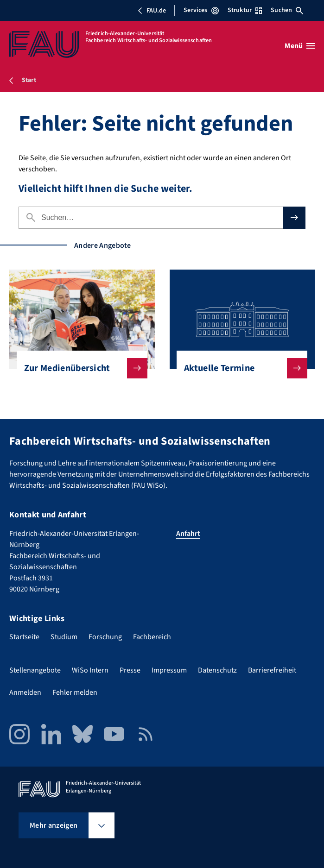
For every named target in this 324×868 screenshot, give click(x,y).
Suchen (287, 10)
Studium (64, 637)
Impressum (169, 670)
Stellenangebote (35, 670)
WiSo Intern (90, 670)
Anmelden (25, 692)
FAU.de (152, 11)
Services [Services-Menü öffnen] (201, 10)
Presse (130, 670)
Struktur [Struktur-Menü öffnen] (245, 10)
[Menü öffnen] (300, 46)
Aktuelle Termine (238, 368)
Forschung (105, 637)
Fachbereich (152, 637)
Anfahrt (188, 534)
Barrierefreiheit (272, 670)
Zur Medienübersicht (78, 368)
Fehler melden (75, 692)
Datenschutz (217, 670)
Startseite (24, 637)
